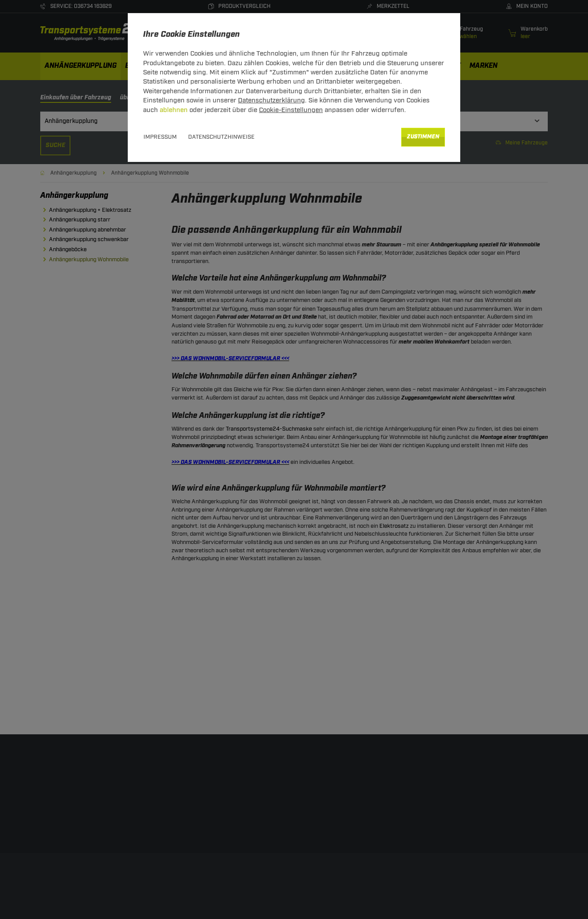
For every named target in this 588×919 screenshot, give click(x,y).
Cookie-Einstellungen (291, 110)
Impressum (160, 137)
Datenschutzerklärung (271, 100)
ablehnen (174, 110)
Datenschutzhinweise (221, 137)
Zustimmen (423, 137)
